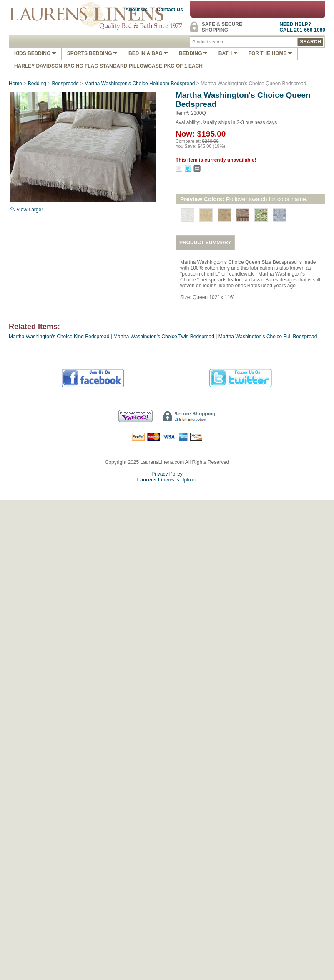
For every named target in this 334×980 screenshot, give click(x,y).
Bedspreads (65, 84)
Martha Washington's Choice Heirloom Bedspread (139, 84)
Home (15, 84)
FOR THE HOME (270, 53)
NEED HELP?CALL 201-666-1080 (302, 27)
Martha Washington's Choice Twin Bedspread (164, 337)
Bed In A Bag (148, 53)
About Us (137, 10)
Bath (228, 53)
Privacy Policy (167, 474)
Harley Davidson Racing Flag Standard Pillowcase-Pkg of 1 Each (108, 66)
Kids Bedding (35, 53)
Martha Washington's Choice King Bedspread (59, 337)
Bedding (193, 53)
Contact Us (170, 10)
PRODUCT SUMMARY (205, 243)
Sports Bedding (92, 53)
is (167, 480)
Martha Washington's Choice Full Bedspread (268, 337)
